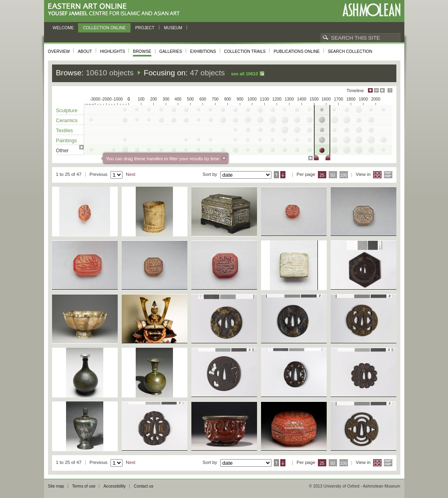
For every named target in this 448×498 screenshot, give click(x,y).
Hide (382, 90)
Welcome (63, 28)
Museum (173, 28)
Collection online (104, 28)
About (85, 51)
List (388, 175)
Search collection (350, 51)
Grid (377, 175)
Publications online (296, 51)
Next (131, 174)
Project (145, 28)
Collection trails (245, 51)
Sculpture (67, 110)
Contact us (144, 486)
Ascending (276, 175)
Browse (142, 51)
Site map (56, 486)
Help (390, 90)
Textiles (65, 130)
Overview (59, 51)
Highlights (113, 51)
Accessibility (115, 486)
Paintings (67, 140)
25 (322, 175)
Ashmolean (371, 10)
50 (333, 175)
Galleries (171, 51)
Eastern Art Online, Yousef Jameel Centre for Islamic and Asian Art (116, 10)
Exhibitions (203, 51)
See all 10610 (244, 74)
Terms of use (84, 486)
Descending (283, 175)
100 (343, 175)
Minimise (376, 90)
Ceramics (67, 120)
